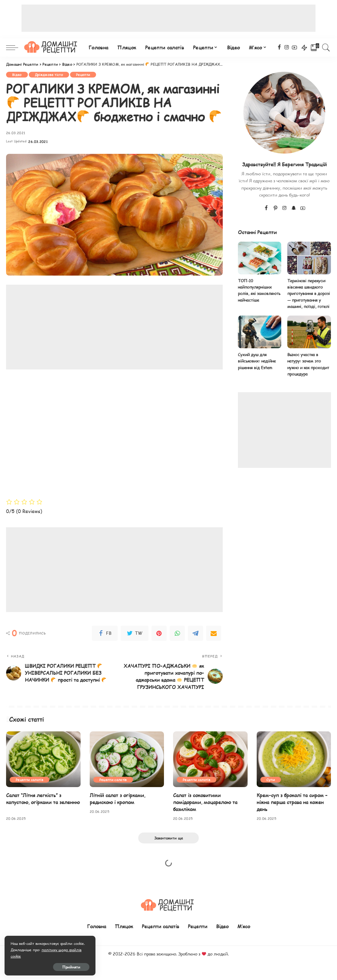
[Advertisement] (168, 18)
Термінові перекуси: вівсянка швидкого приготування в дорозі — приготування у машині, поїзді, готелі (309, 294)
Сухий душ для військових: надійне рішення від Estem (257, 361)
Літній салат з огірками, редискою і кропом (117, 799)
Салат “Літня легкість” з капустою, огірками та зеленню (43, 799)
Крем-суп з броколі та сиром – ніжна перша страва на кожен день (292, 802)
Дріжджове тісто (49, 75)
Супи (271, 780)
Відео (17, 75)
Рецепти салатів (30, 780)
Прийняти (71, 967)
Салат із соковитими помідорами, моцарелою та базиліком (205, 802)
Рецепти (83, 75)
